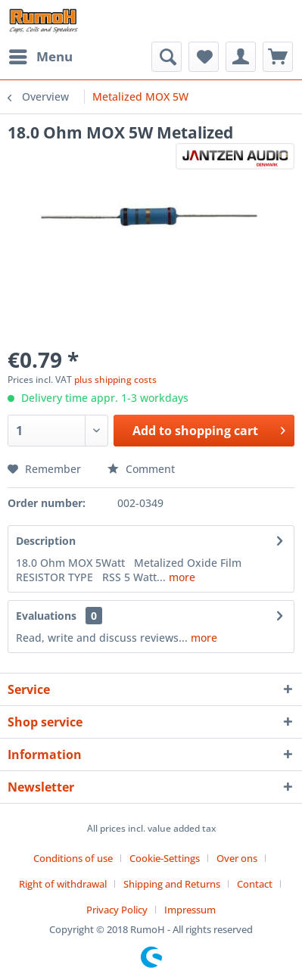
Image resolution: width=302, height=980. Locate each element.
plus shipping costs (115, 380)
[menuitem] (40, 57)
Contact (255, 884)
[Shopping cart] (278, 57)
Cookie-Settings (165, 858)
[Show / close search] (167, 57)
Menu (41, 55)
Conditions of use (73, 858)
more (181, 577)
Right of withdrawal (63, 884)
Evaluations (46, 616)
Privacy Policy (117, 910)
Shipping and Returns (172, 884)
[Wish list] (204, 57)
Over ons (237, 858)
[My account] (241, 57)
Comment (141, 469)
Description (46, 541)
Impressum (190, 910)
